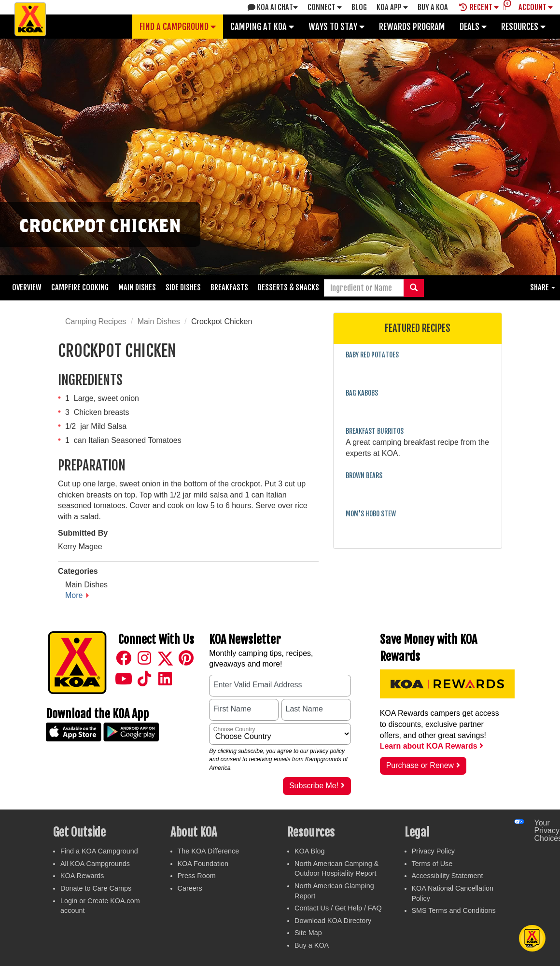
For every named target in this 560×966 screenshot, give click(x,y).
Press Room (197, 876)
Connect (325, 7)
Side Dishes (183, 287)
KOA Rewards (82, 876)
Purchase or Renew (423, 765)
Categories (78, 571)
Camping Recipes (96, 321)
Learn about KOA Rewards (432, 746)
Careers (190, 888)
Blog (359, 7)
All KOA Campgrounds (95, 864)
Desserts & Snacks (288, 287)
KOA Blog (309, 851)
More (74, 595)
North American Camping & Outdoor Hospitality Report (336, 869)
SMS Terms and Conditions (454, 910)
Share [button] (543, 287)
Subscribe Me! (317, 786)
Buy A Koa (433, 7)
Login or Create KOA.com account (100, 906)
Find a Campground (178, 27)
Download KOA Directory (333, 921)
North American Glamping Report (334, 891)
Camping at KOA (262, 27)
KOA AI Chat (273, 7)
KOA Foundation (203, 864)
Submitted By (83, 533)
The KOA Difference (209, 851)
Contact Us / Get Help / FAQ (338, 908)
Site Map (308, 933)
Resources (523, 27)
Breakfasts (229, 287)
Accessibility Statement (448, 876)
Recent (479, 7)
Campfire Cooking (80, 287)
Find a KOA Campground (99, 851)
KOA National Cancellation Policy (453, 893)
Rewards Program (412, 27)
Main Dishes (137, 287)
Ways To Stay (336, 27)
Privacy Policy (434, 851)
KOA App (392, 7)
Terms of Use (432, 864)
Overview (27, 287)
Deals (473, 27)
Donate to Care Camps (96, 888)
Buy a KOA (312, 945)
